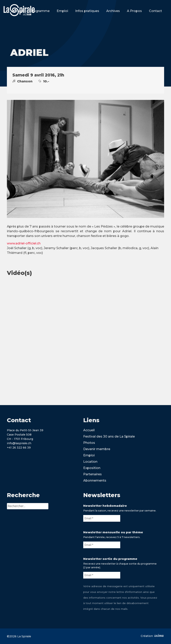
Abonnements (95, 480)
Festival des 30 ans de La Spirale (109, 436)
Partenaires (92, 474)
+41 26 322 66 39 (19, 448)
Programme (40, 11)
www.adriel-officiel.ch (24, 243)
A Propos (134, 11)
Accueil (17, 11)
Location (90, 462)
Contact (155, 11)
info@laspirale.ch (19, 443)
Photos (89, 443)
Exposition (92, 468)
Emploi (62, 11)
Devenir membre (97, 449)
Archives (113, 11)
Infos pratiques (87, 11)
